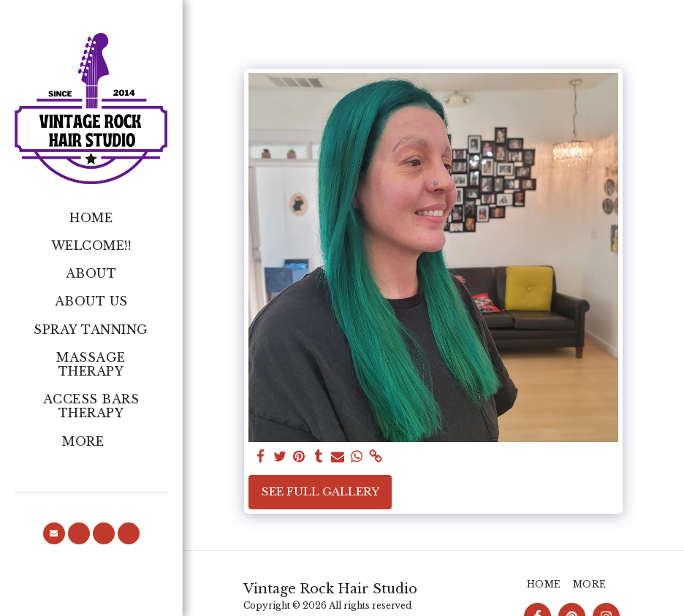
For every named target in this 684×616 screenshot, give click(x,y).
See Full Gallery (320, 491)
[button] (54, 533)
